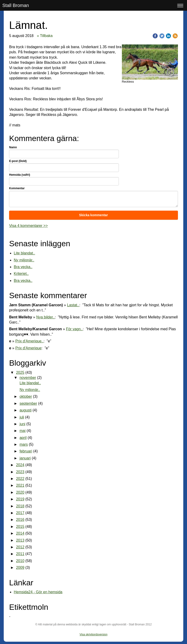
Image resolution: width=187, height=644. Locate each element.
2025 (20, 373)
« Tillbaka (45, 36)
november (28, 378)
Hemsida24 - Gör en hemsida (38, 592)
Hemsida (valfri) (20, 175)
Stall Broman (16, 5)
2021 (20, 485)
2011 (20, 554)
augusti (26, 410)
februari (26, 451)
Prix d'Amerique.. (29, 341)
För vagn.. (74, 329)
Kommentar (17, 188)
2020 (20, 492)
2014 (20, 533)
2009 (20, 568)
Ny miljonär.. (24, 260)
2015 (20, 527)
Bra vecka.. (23, 267)
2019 (20, 499)
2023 (20, 472)
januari (25, 458)
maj (23, 431)
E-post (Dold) (18, 161)
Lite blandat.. (24, 253)
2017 (20, 513)
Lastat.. (73, 305)
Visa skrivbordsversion (93, 634)
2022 (20, 479)
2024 (20, 465)
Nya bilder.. (46, 317)
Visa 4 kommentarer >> (28, 226)
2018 (20, 506)
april (23, 438)
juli (22, 417)
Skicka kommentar (93, 215)
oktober (26, 396)
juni (22, 424)
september (28, 403)
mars (24, 444)
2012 (20, 547)
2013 (20, 540)
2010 (20, 561)
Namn (13, 147)
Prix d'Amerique (28, 348)
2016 (20, 520)
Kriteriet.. (21, 274)
